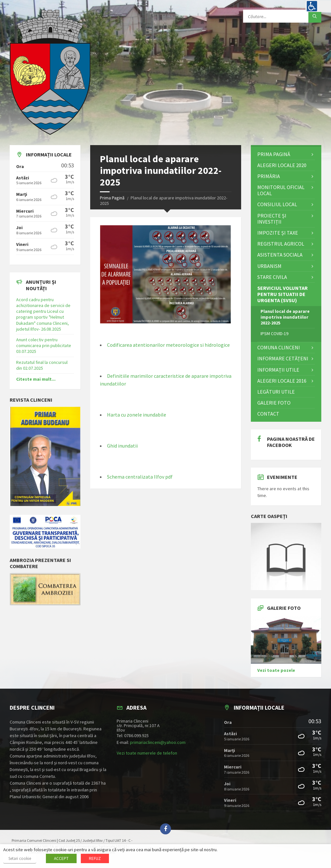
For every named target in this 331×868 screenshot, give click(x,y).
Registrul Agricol (281, 244)
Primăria (269, 176)
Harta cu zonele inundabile (137, 415)
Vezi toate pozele (276, 670)
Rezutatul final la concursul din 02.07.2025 (42, 365)
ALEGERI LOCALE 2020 (282, 165)
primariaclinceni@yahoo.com (158, 742)
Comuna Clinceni (279, 347)
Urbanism (269, 266)
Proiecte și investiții (272, 219)
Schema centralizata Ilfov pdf (140, 477)
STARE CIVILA (272, 277)
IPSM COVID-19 (274, 333)
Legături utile (276, 392)
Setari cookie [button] (20, 858)
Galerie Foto (274, 403)
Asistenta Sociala (280, 255)
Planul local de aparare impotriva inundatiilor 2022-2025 (285, 317)
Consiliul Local (277, 204)
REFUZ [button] (95, 858)
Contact (268, 414)
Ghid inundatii (122, 446)
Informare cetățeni (283, 358)
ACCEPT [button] (61, 858)
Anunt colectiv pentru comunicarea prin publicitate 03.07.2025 (44, 345)
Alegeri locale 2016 (282, 381)
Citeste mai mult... (36, 379)
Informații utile (278, 370)
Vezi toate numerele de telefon (147, 753)
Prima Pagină (112, 198)
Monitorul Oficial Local (281, 190)
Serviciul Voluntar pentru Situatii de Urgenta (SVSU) (283, 294)
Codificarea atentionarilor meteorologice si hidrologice (168, 345)
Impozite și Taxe (278, 233)
